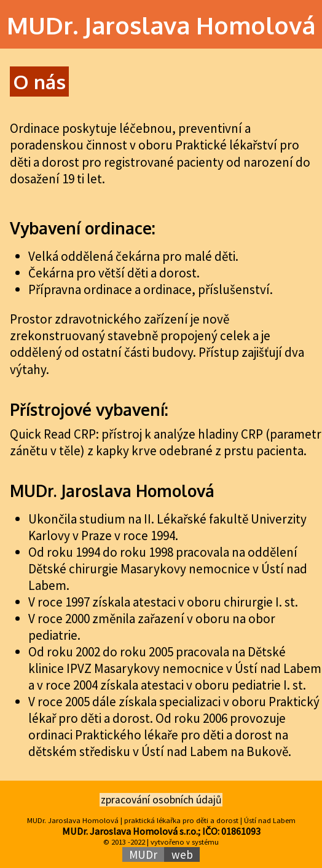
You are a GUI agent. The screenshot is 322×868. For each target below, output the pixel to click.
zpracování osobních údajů (161, 800)
